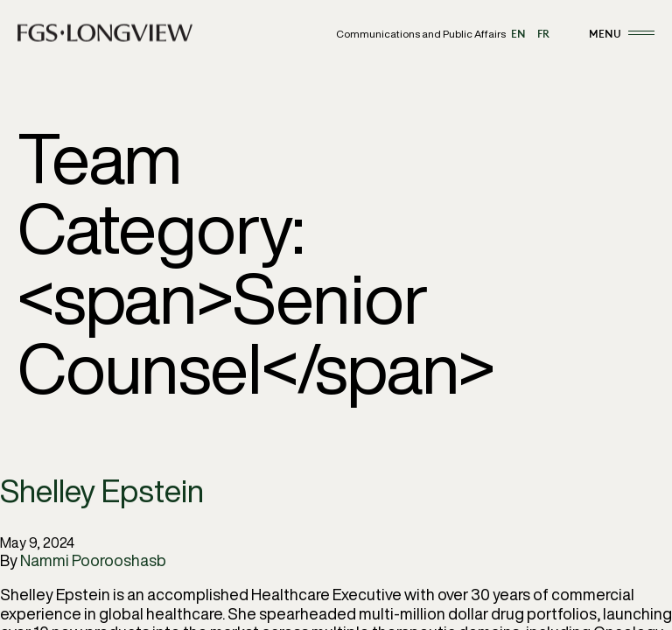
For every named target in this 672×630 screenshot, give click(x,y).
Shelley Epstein (102, 490)
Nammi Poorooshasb (93, 560)
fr (543, 34)
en (518, 34)
